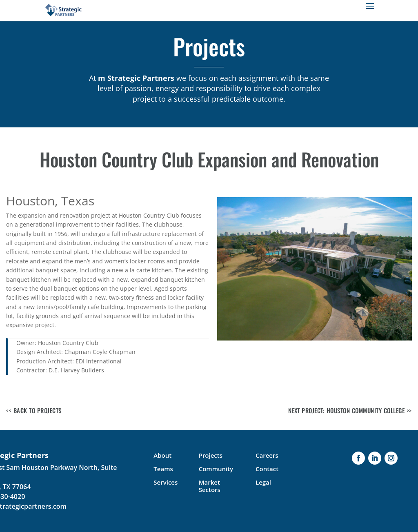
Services (166, 482)
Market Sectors (210, 486)
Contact (267, 469)
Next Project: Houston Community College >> (350, 410)
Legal (263, 482)
